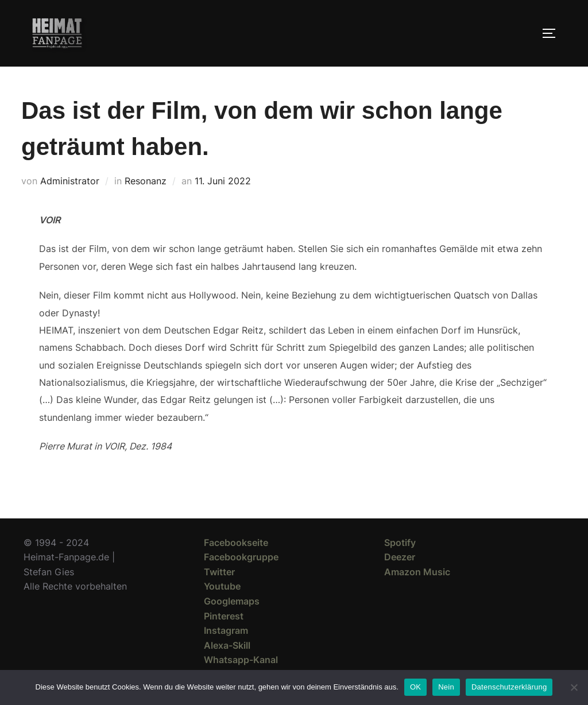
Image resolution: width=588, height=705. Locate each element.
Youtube (222, 586)
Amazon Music (417, 572)
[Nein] (574, 687)
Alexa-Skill (227, 645)
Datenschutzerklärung (509, 687)
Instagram (226, 630)
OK (415, 687)
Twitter (219, 572)
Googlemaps (232, 601)
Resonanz (146, 181)
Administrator (70, 181)
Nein (446, 687)
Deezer (400, 557)
